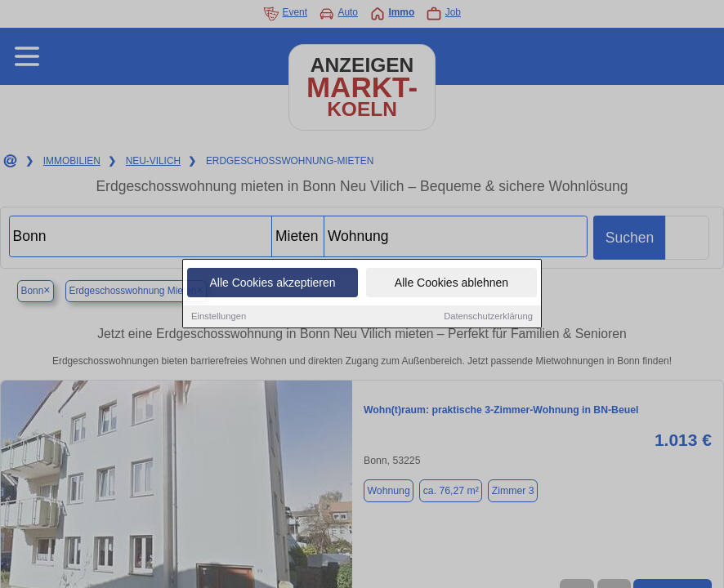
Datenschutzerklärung (488, 318)
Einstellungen (219, 318)
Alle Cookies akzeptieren (272, 284)
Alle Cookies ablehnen (451, 284)
